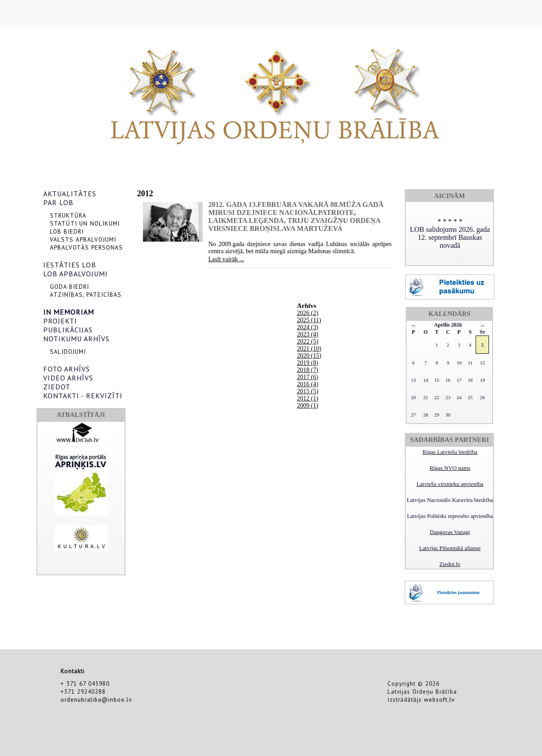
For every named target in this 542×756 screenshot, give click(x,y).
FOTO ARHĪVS (67, 369)
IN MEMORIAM (69, 312)
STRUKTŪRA (68, 215)
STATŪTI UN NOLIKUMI (85, 223)
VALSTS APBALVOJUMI (83, 239)
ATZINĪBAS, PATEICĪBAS (86, 295)
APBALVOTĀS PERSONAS (86, 247)
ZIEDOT (57, 387)
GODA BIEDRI (69, 287)
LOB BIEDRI (67, 231)
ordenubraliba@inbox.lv (96, 699)
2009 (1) (308, 406)
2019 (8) (308, 363)
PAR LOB (58, 202)
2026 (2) (308, 313)
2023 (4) (308, 334)
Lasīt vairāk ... (226, 259)
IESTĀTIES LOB (70, 265)
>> (483, 326)
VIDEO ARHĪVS (68, 378)
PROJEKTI (60, 321)
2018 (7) (308, 370)
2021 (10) (309, 349)
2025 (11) (309, 320)
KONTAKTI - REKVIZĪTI (83, 396)
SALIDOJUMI (68, 352)
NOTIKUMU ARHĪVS (76, 339)
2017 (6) (308, 377)
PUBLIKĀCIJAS (68, 330)
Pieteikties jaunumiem (458, 592)
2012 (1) (308, 398)
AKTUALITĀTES (70, 194)
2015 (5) (308, 391)
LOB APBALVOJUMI (75, 274)
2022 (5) (308, 342)
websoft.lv (439, 699)
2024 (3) (308, 327)
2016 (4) (308, 384)
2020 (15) (309, 356)
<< (414, 326)
